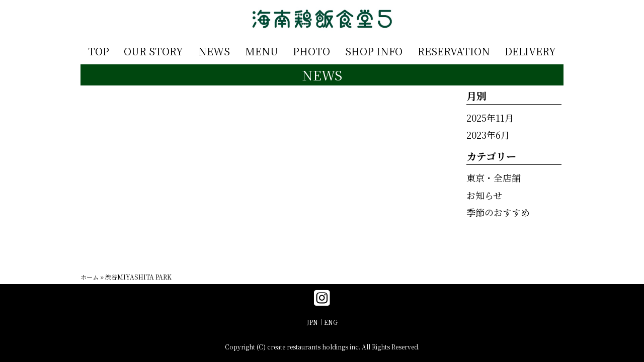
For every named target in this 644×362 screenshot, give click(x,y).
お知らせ (484, 195)
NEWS (214, 51)
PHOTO (311, 51)
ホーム (90, 277)
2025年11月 (490, 118)
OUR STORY (153, 51)
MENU (262, 51)
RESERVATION (454, 51)
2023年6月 (488, 135)
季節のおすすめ (498, 212)
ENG (331, 322)
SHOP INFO (374, 51)
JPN (312, 322)
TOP (99, 51)
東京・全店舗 (494, 177)
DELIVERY (530, 51)
